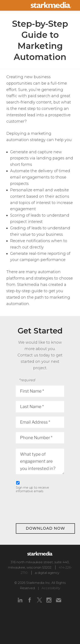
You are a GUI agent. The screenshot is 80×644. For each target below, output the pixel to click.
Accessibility (51, 588)
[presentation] (48, 508)
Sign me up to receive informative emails (32, 489)
